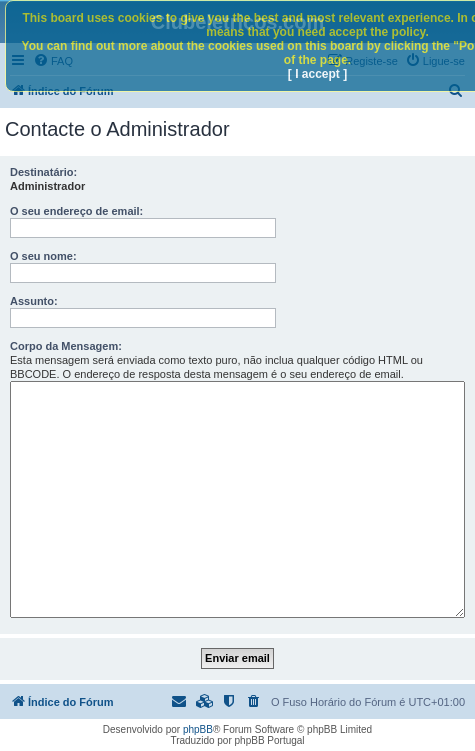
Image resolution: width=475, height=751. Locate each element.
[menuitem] (255, 702)
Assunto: (34, 301)
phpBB (198, 729)
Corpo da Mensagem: (66, 346)
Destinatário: (43, 172)
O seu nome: (43, 256)
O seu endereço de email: (76, 211)
